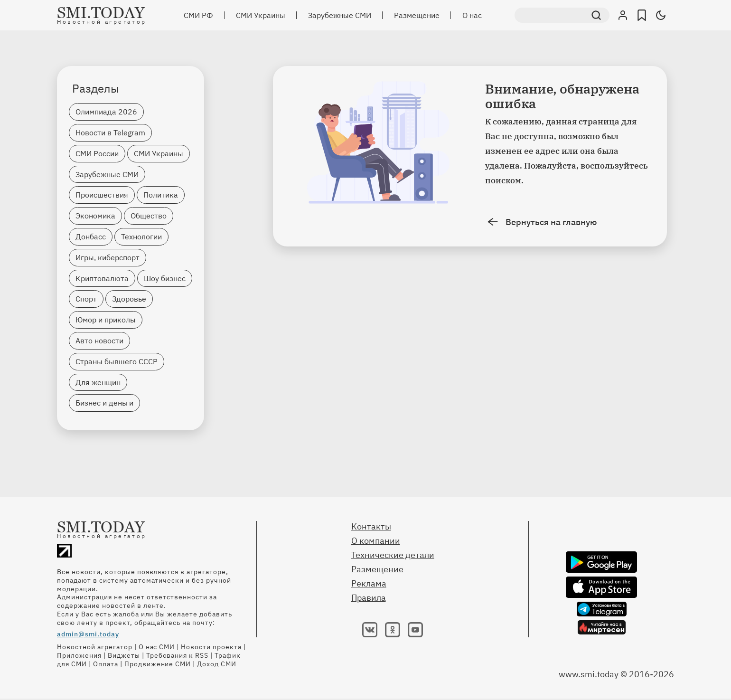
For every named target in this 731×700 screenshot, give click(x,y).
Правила (369, 598)
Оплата (106, 664)
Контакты (371, 526)
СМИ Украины (261, 15)
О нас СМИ (157, 647)
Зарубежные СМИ (340, 15)
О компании (376, 541)
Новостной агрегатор (95, 647)
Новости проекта (211, 647)
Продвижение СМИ (158, 664)
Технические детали (393, 555)
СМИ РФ (198, 15)
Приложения (79, 655)
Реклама (369, 583)
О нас (472, 15)
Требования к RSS (178, 655)
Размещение (417, 15)
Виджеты (124, 655)
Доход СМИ (217, 664)
